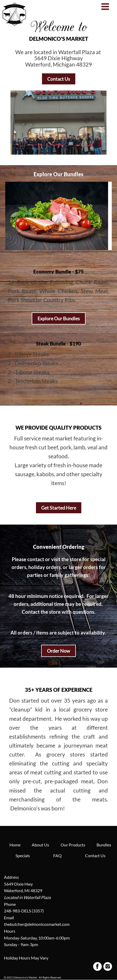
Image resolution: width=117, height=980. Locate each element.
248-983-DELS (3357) (24, 911)
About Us (40, 845)
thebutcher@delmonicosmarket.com (37, 924)
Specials (23, 855)
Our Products (73, 845)
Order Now (58, 651)
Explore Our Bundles (59, 318)
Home (15, 845)
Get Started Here (59, 508)
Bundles (104, 845)
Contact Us (59, 79)
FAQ (57, 855)
